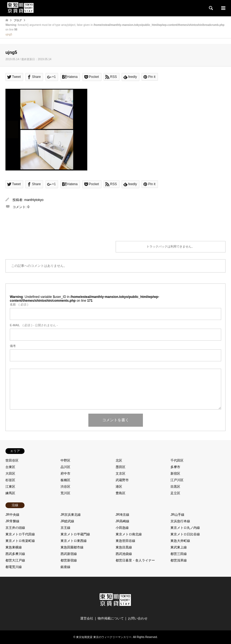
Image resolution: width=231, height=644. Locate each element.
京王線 (65, 528)
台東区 (10, 467)
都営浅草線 (179, 560)
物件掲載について (111, 618)
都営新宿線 (69, 560)
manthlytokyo (34, 200)
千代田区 (177, 460)
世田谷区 (12, 460)
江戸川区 (177, 480)
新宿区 (175, 474)
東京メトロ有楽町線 (20, 541)
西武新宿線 (69, 554)
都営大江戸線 (15, 560)
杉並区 (10, 480)
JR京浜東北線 (71, 515)
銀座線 (65, 567)
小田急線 (122, 528)
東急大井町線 (180, 541)
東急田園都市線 (72, 547)
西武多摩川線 (15, 554)
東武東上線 (179, 547)
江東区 (10, 487)
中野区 (65, 460)
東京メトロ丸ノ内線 (185, 528)
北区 (119, 460)
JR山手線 (177, 515)
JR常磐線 (12, 521)
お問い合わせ (138, 618)
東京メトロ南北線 (129, 534)
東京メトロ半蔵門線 (75, 534)
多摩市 (175, 467)
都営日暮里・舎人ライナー (135, 560)
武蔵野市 (122, 480)
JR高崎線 (123, 521)
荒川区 (65, 493)
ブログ (18, 20)
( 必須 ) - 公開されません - (34, 325)
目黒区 (175, 487)
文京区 (121, 474)
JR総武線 (67, 521)
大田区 (10, 474)
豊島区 (121, 493)
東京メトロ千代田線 (20, 534)
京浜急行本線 (180, 521)
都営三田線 (179, 554)
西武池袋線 (124, 554)
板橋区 (65, 480)
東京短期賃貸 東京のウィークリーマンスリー (104, 637)
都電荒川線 (14, 567)
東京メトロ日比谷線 (185, 534)
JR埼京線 (123, 515)
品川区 (65, 467)
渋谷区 (65, 487)
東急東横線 (14, 547)
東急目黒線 (124, 547)
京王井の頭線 (15, 528)
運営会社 (87, 618)
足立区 (175, 493)
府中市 (65, 474)
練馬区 (10, 493)
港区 (119, 487)
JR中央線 (12, 515)
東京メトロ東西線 (74, 541)
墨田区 (121, 467)
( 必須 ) (19, 304)
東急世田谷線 (125, 541)
